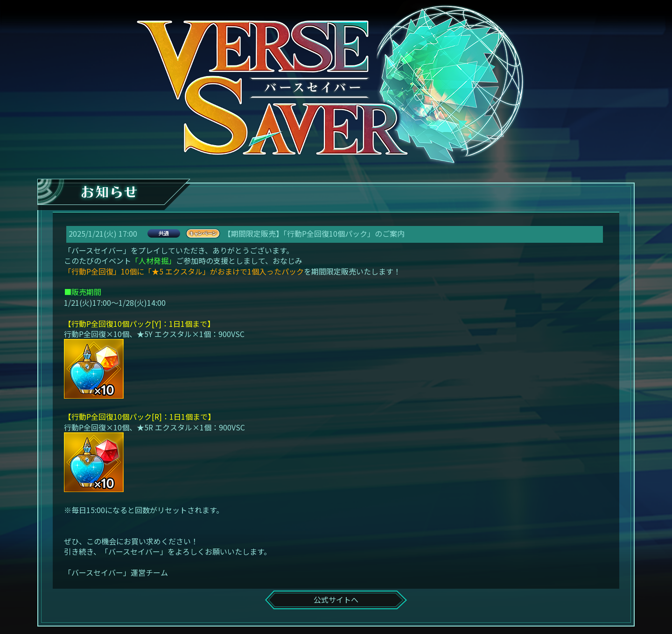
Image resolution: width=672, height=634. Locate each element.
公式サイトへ (336, 599)
